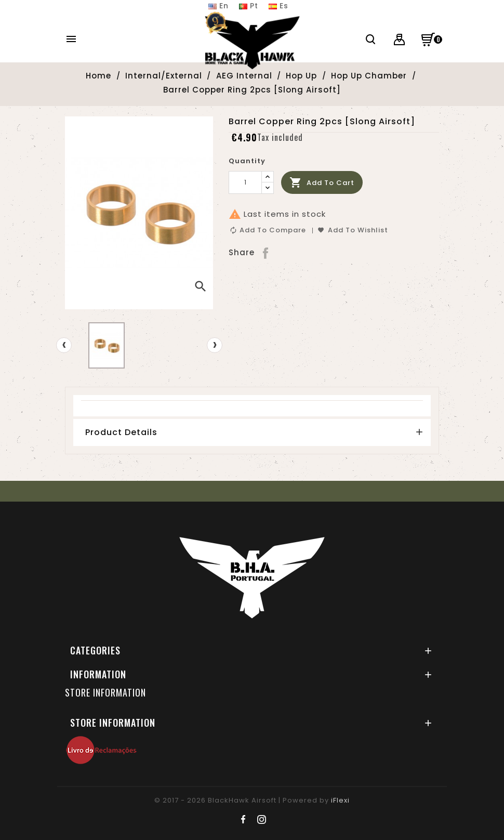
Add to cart (322, 183)
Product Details (121, 432)
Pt (249, 6)
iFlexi (340, 800)
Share (266, 253)
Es (278, 6)
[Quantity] (245, 182)
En (218, 6)
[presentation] (64, 345)
